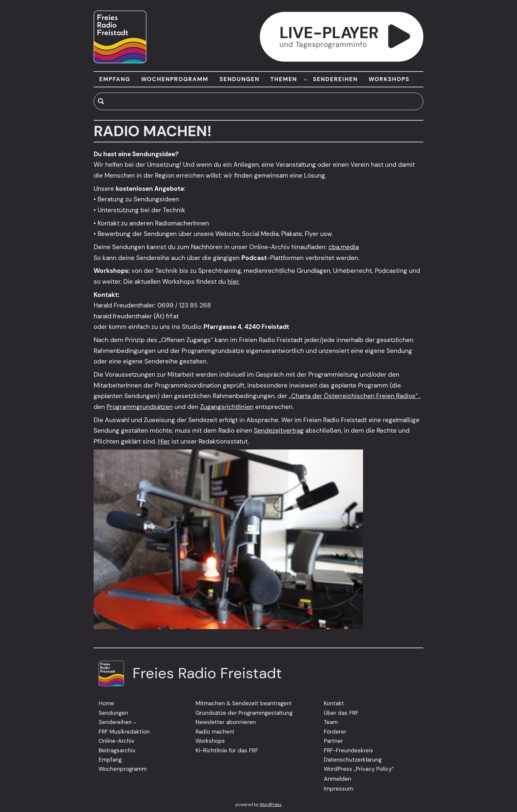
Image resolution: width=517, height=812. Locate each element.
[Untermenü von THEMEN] (306, 79)
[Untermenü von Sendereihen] (135, 722)
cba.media (344, 247)
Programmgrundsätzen (140, 407)
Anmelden (337, 779)
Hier (164, 441)
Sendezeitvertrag (279, 431)
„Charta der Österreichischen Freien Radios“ (354, 396)
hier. (234, 282)
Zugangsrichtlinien (227, 407)
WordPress (271, 805)
